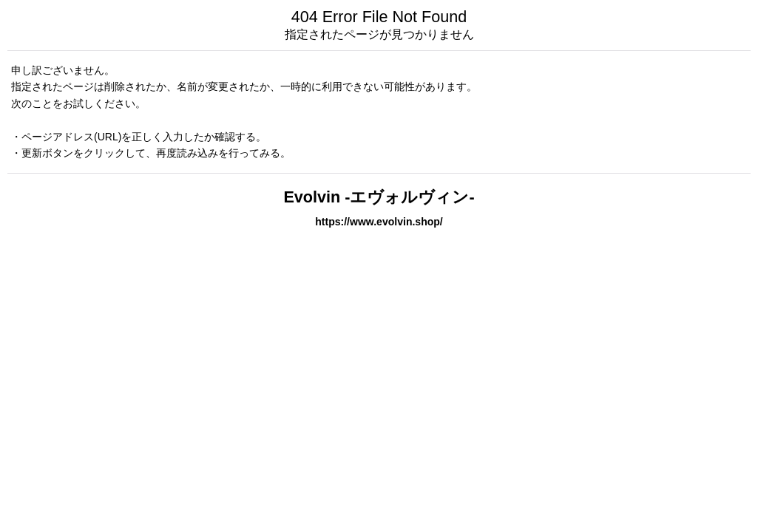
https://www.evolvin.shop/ (379, 222)
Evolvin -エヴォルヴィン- (379, 197)
